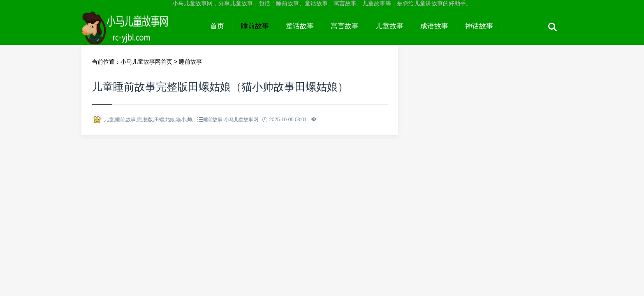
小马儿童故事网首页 (146, 62)
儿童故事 (389, 26)
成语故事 (434, 26)
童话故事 (300, 26)
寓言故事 (345, 26)
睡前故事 (255, 26)
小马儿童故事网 (142, 34)
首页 (217, 26)
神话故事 (479, 26)
